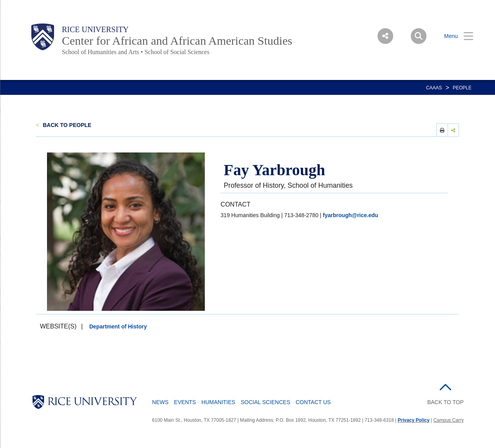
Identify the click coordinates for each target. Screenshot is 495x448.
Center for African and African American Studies (177, 41)
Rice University (95, 29)
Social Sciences (266, 402)
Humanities (218, 402)
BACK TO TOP (445, 402)
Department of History (118, 326)
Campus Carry (449, 420)
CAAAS (434, 88)
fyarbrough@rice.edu (350, 215)
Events (185, 402)
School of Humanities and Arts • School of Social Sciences (136, 52)
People (462, 88)
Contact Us (313, 402)
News (160, 402)
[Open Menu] (454, 36)
